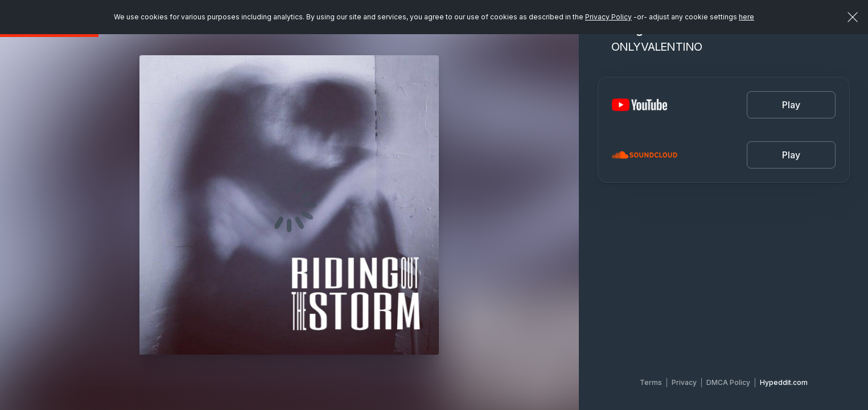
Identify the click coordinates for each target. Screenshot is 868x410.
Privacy (684, 382)
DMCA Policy (728, 382)
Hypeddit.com (784, 382)
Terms (651, 382)
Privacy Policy (608, 17)
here (746, 17)
